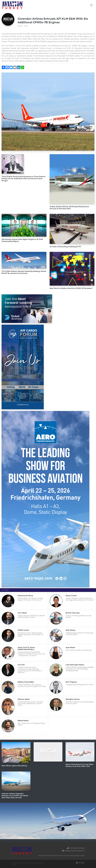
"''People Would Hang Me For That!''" (80, 685)
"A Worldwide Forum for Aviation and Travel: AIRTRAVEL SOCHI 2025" (31, 704)
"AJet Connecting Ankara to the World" (78, 616)
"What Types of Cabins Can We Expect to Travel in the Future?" (30, 599)
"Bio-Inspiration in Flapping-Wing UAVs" (31, 724)
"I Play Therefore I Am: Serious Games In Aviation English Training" (32, 685)
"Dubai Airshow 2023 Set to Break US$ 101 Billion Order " (31, 616)
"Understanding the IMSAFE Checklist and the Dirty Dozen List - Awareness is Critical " (31, 654)
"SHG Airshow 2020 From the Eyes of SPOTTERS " (80, 634)
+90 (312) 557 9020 (77, 848)
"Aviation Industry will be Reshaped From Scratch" (80, 703)
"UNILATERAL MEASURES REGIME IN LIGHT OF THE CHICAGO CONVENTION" (80, 669)
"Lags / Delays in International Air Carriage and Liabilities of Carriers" (80, 599)
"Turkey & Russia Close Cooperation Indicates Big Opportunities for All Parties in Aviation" (30, 670)
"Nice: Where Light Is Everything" (79, 650)
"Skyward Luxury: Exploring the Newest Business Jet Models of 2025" (30, 635)
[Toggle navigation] (91, 5)
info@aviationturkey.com (74, 851)
